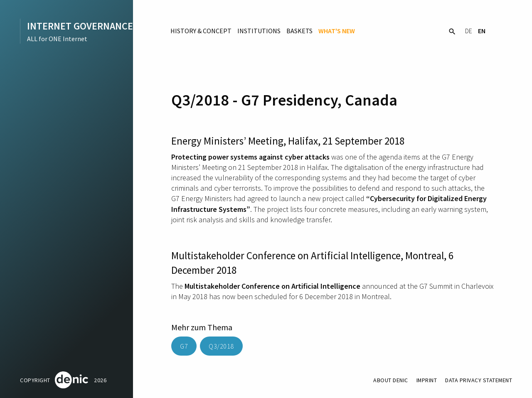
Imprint (426, 380)
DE (469, 31)
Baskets (299, 31)
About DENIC (390, 380)
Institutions (259, 31)
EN (482, 31)
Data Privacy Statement (478, 380)
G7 (184, 346)
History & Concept (201, 31)
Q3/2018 (221, 346)
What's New (337, 31)
